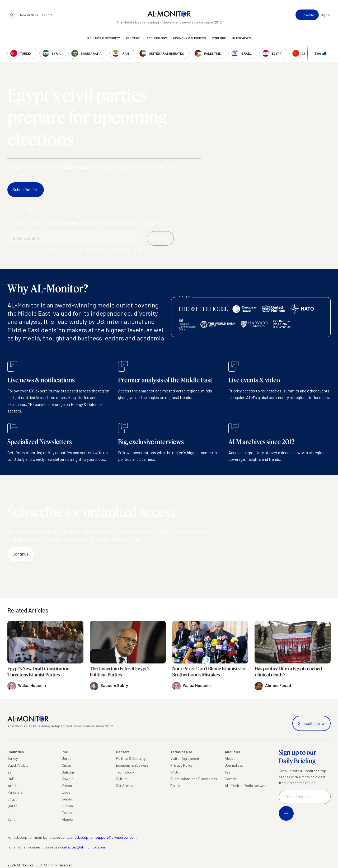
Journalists (234, 765)
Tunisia (67, 806)
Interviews (242, 38)
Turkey (13, 758)
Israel (12, 786)
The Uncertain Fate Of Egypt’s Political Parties (120, 672)
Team (229, 772)
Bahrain (68, 772)
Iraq (65, 752)
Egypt (12, 799)
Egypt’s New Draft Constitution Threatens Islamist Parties (38, 672)
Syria (11, 819)
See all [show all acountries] (320, 53)
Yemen (67, 786)
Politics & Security (104, 38)
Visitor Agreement (185, 758)
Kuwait (67, 779)
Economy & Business (190, 38)
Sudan (67, 799)
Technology (157, 38)
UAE (11, 779)
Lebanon (14, 812)
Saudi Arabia (18, 765)
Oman (66, 765)
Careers (231, 779)
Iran (10, 772)
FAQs (175, 772)
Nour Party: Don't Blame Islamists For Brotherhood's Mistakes (210, 672)
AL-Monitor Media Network (246, 786)
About (230, 758)
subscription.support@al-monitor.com (105, 837)
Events (47, 15)
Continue (21, 554)
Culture (133, 38)
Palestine (15, 792)
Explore (219, 38)
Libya (66, 792)
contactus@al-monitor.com (83, 847)
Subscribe (307, 15)
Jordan (68, 758)
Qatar (12, 806)
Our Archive (125, 786)
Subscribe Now (311, 723)
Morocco (69, 812)
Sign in (326, 15)
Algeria (67, 819)
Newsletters (29, 15)
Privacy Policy (181, 765)
